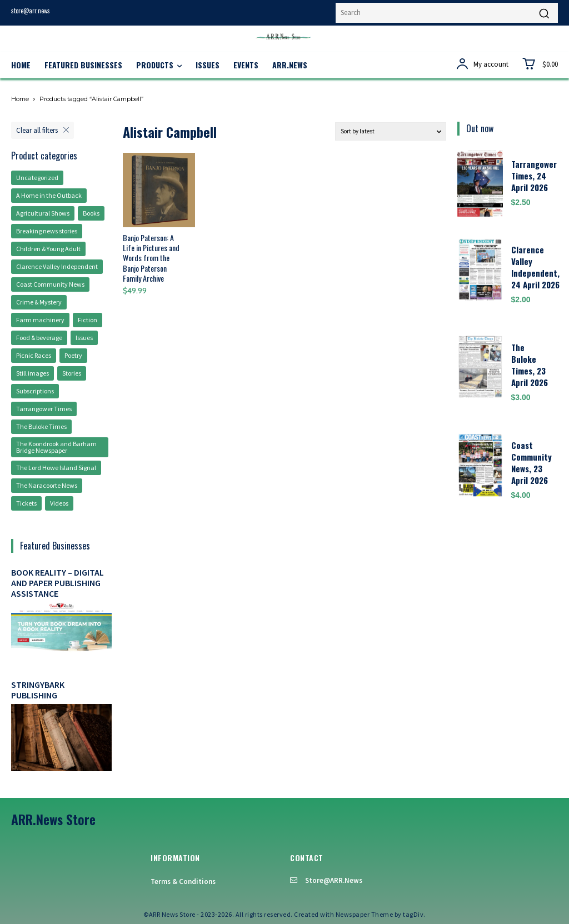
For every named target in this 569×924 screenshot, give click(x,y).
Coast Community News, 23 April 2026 (531, 463)
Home (20, 99)
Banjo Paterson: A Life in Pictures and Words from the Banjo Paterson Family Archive (151, 258)
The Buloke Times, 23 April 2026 (530, 365)
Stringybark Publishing (38, 690)
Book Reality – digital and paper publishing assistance (58, 583)
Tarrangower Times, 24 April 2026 (534, 176)
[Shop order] (391, 131)
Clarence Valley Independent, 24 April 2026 (535, 267)
